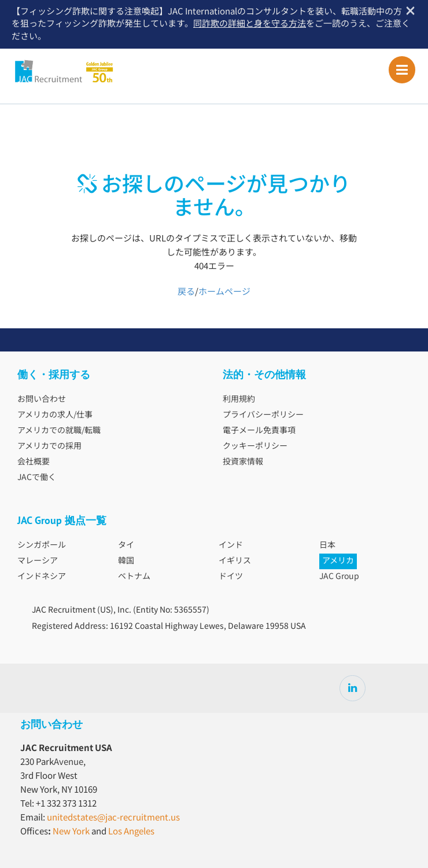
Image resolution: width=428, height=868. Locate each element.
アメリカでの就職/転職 (59, 431)
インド (231, 545)
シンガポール (42, 545)
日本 (327, 545)
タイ (126, 545)
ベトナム (134, 577)
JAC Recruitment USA (88, 72)
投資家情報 (243, 462)
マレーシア (38, 561)
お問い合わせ (42, 400)
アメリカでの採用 (49, 446)
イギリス (235, 561)
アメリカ (338, 561)
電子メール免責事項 (259, 431)
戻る (186, 292)
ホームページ (224, 292)
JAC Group (339, 577)
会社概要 (34, 462)
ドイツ (231, 577)
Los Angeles (131, 832)
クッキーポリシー (255, 446)
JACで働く (37, 478)
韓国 (126, 561)
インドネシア (42, 577)
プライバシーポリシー (263, 415)
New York (71, 832)
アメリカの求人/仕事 (55, 415)
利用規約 (239, 400)
